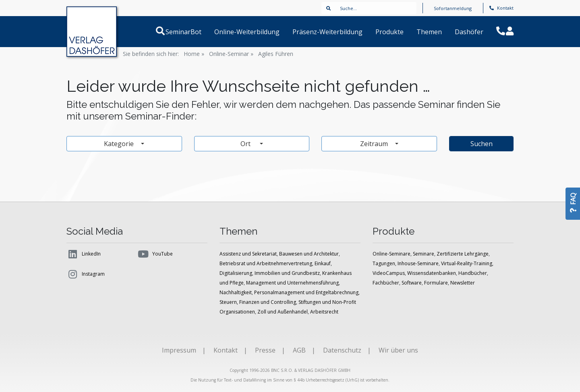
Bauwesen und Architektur (309, 254)
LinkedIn (84, 254)
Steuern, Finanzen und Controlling (258, 302)
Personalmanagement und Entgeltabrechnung (306, 292)
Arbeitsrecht (324, 312)
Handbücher (473, 273)
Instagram (86, 274)
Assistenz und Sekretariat (248, 254)
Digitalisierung (236, 273)
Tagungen (384, 263)
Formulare (436, 283)
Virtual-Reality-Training (467, 263)
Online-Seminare (391, 254)
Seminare (424, 254)
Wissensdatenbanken (432, 273)
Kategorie (120, 144)
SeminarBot (193, 32)
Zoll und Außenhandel (283, 312)
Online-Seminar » (231, 54)
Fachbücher (386, 283)
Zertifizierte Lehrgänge (463, 254)
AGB (299, 350)
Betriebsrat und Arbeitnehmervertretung (266, 263)
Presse (265, 350)
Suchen (482, 144)
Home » (194, 54)
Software (412, 283)
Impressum (179, 350)
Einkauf (323, 263)
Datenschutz (342, 350)
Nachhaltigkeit (236, 292)
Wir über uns (398, 350)
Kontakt (501, 8)
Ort (249, 144)
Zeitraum (375, 144)
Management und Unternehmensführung (292, 283)
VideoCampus (389, 273)
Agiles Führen (276, 54)
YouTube (155, 254)
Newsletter (463, 283)
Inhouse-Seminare (418, 263)
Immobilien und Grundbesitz (287, 273)
